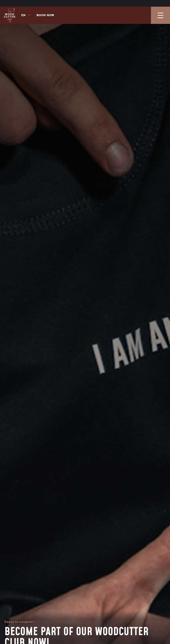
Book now (45, 9)
